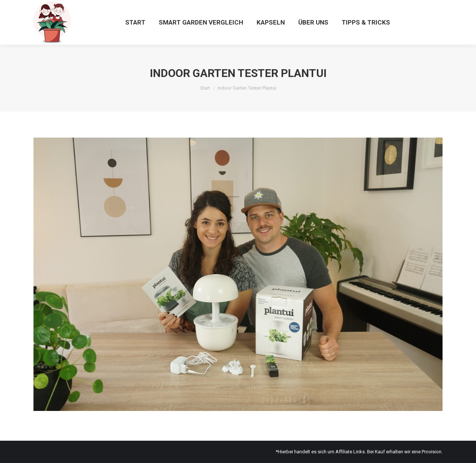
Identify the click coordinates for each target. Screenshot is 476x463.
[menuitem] (135, 22)
